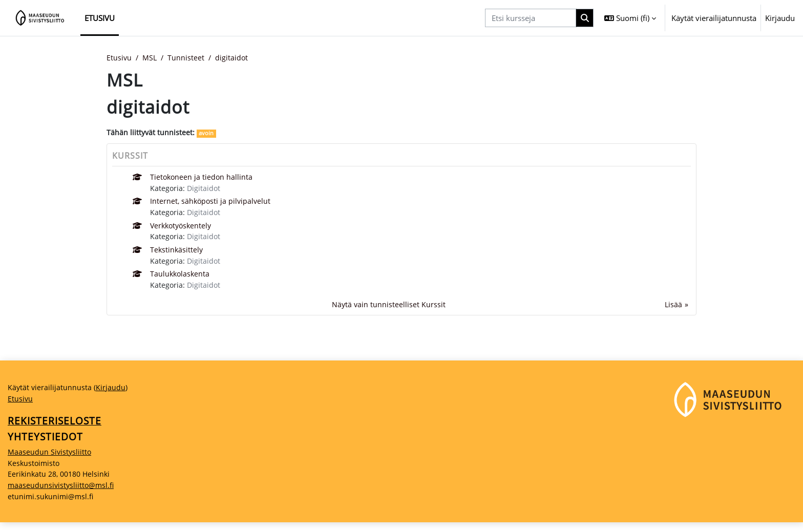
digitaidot (235, 58)
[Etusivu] (40, 18)
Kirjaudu (780, 18)
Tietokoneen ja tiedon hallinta (203, 178)
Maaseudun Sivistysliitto (50, 460)
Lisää (673, 310)
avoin (208, 134)
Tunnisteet (188, 58)
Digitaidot (205, 189)
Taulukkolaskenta (181, 279)
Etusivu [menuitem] (100, 18)
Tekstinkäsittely (178, 253)
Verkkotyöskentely (183, 228)
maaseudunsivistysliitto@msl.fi (62, 494)
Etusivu (119, 58)
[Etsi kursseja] (531, 18)
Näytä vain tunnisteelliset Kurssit (388, 310)
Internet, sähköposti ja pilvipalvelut (212, 203)
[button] (630, 18)
